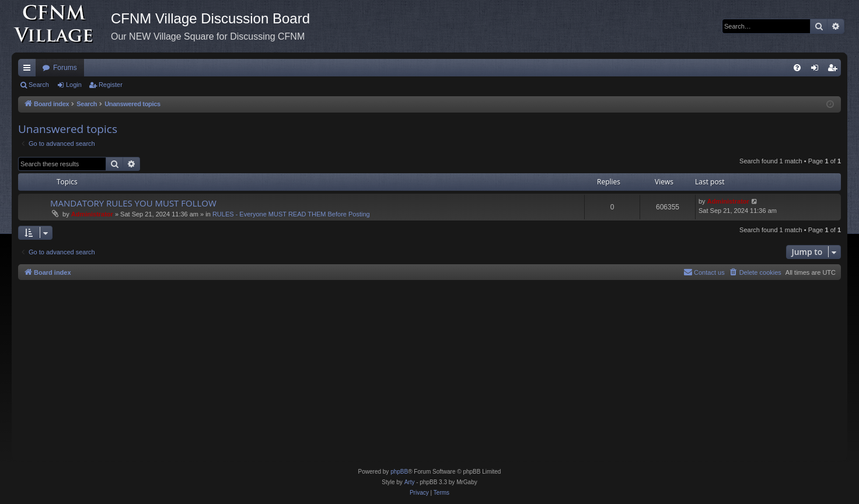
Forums (65, 68)
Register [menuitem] (835, 70)
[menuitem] (797, 68)
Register (111, 85)
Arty (410, 482)
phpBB (399, 472)
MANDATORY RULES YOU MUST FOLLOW (133, 203)
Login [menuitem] (817, 70)
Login (74, 85)
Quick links (29, 70)
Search (39, 85)
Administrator (92, 214)
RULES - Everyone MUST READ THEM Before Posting (291, 214)
